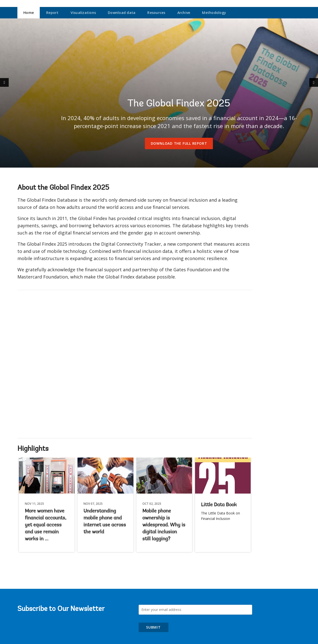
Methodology (214, 13)
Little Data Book (219, 505)
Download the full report (179, 143)
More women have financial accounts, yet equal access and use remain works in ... (46, 525)
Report (52, 13)
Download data (122, 13)
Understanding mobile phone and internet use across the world (105, 522)
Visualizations (83, 13)
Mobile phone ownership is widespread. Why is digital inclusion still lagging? (164, 525)
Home (29, 13)
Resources (156, 13)
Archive (184, 13)
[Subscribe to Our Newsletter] (196, 610)
